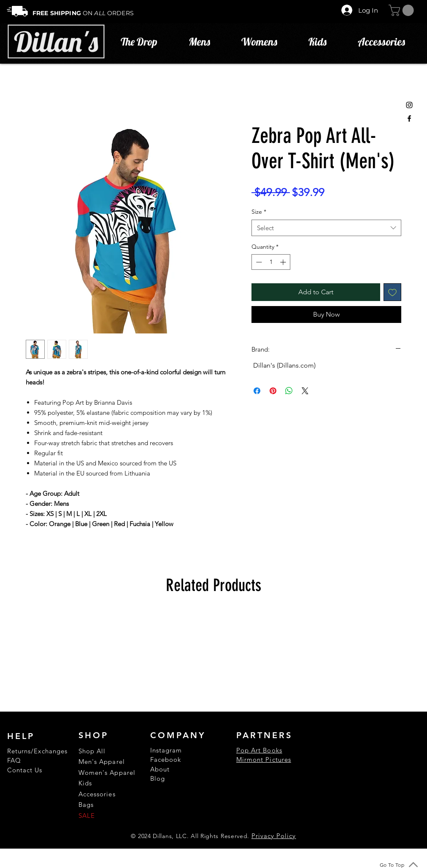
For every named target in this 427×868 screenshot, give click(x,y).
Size (259, 212)
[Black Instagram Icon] (409, 105)
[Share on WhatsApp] (289, 391)
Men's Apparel (102, 762)
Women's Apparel (107, 773)
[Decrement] (258, 262)
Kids (85, 783)
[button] (403, 10)
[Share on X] (305, 391)
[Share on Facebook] (257, 391)
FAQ (14, 760)
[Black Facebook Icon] (409, 118)
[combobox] (326, 228)
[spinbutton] (271, 262)
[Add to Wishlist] (392, 292)
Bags (86, 805)
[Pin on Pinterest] (273, 391)
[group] (213, 658)
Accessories (97, 794)
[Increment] (284, 262)
